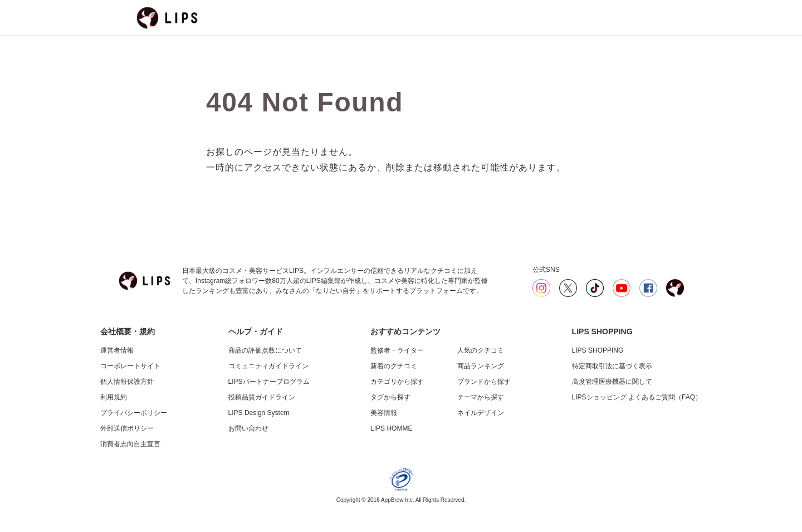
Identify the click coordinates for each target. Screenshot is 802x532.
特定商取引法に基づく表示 (612, 366)
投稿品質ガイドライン (262, 397)
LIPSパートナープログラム (269, 382)
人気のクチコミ (481, 350)
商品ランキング (481, 366)
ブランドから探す (484, 382)
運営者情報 (117, 350)
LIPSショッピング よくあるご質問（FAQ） (637, 397)
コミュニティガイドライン (268, 366)
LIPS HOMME (391, 428)
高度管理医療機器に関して (612, 382)
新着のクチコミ (394, 366)
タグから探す (390, 397)
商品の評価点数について (265, 350)
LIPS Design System (259, 413)
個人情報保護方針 (127, 382)
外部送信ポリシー (127, 428)
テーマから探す (481, 397)
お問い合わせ (248, 428)
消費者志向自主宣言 (130, 444)
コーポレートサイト (130, 366)
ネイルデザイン (481, 413)
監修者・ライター (397, 350)
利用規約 (114, 397)
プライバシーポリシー (134, 413)
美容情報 (384, 413)
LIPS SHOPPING (598, 350)
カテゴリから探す (397, 382)
